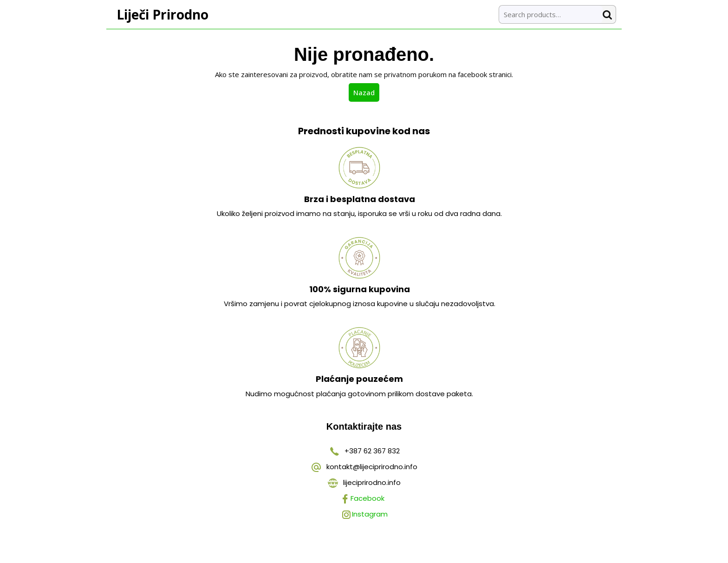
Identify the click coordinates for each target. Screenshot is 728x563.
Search (609, 15)
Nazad (366, 92)
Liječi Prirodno (162, 14)
